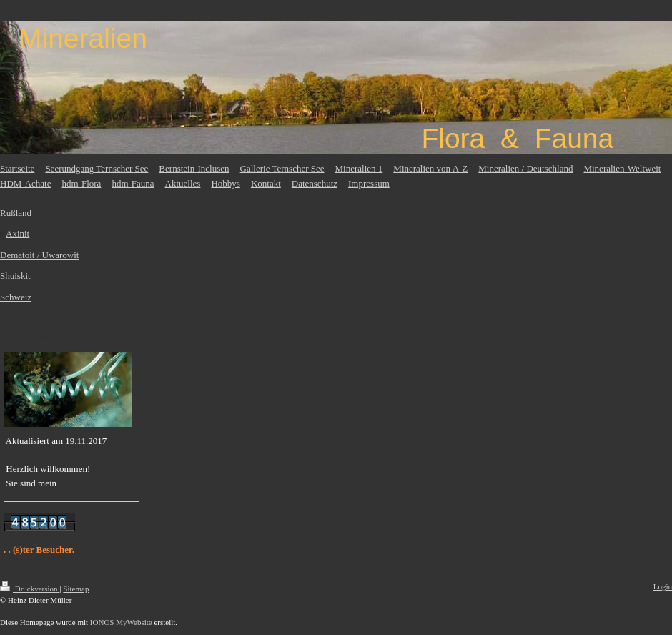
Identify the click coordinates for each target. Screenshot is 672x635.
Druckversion (30, 589)
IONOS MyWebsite (121, 622)
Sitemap (76, 589)
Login (663, 586)
